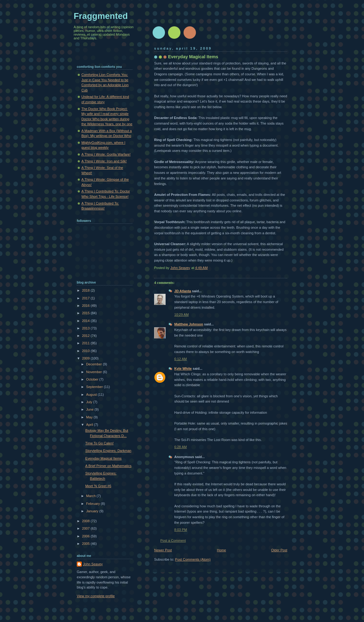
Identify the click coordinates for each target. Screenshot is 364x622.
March (91, 496)
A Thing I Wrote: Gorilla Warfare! (106, 154)
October (93, 379)
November (94, 372)
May (90, 417)
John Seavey (93, 564)
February (93, 504)
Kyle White (183, 368)
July (90, 402)
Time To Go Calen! (100, 443)
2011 (86, 343)
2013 (86, 328)
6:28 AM (181, 447)
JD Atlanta (183, 291)
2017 (86, 298)
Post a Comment (173, 540)
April (90, 425)
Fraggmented (101, 16)
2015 (86, 313)
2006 (86, 536)
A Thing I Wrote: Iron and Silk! (104, 161)
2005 (86, 544)
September (95, 387)
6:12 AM (181, 359)
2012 (86, 336)
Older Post (279, 550)
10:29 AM (182, 315)
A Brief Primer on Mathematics (108, 466)
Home (221, 550)
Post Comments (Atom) (193, 559)
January (93, 511)
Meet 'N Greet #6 (98, 486)
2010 (86, 351)
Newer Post (163, 550)
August (92, 395)
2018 (86, 290)
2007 (86, 528)
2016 (86, 306)
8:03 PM (181, 530)
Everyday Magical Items (104, 458)
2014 (86, 321)
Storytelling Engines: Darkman (108, 451)
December (94, 364)
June (90, 409)
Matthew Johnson (189, 324)
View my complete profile (96, 596)
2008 (86, 521)
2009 (86, 358)
